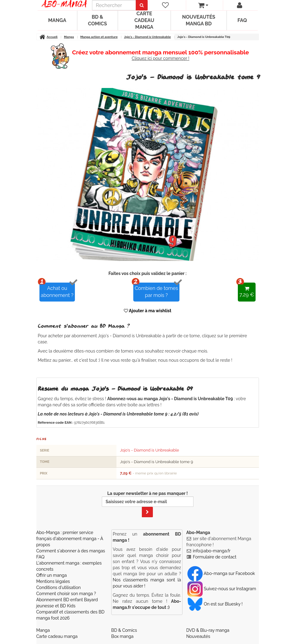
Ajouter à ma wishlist (148, 311)
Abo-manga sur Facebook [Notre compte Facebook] (221, 573)
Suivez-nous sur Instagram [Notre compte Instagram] (222, 589)
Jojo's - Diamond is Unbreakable (150, 450)
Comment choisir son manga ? (66, 594)
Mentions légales (53, 581)
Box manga (122, 636)
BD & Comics (98, 20)
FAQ (242, 20)
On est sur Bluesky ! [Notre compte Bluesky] (215, 604)
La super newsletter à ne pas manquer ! (148, 504)
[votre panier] (203, 5)
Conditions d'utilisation (59, 587)
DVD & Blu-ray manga (208, 630)
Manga (57, 20)
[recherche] (114, 5)
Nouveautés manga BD (199, 20)
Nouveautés (198, 636)
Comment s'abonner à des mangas (71, 551)
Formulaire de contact (215, 557)
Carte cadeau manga (144, 20)
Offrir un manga (52, 575)
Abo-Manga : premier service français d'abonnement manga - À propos (70, 539)
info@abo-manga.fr (212, 551)
